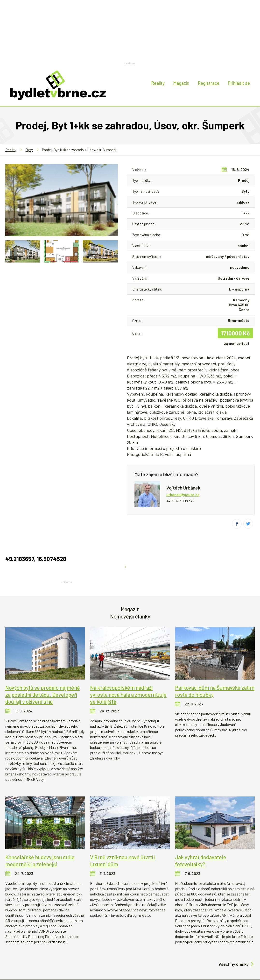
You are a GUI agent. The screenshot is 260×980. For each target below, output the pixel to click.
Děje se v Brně (214, 943)
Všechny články (234, 919)
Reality (158, 83)
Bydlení (39, 943)
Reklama (119, 962)
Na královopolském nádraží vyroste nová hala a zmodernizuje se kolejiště (128, 649)
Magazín (181, 83)
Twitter (248, 524)
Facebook (237, 524)
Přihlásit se (239, 83)
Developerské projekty (96, 943)
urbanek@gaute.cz (183, 494)
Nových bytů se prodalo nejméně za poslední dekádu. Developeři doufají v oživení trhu (43, 649)
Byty (29, 150)
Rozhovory (184, 943)
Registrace (209, 83)
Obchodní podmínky (173, 962)
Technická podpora (87, 962)
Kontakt (142, 962)
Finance (60, 943)
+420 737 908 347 (180, 501)
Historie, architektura (146, 943)
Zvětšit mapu (115, 283)
